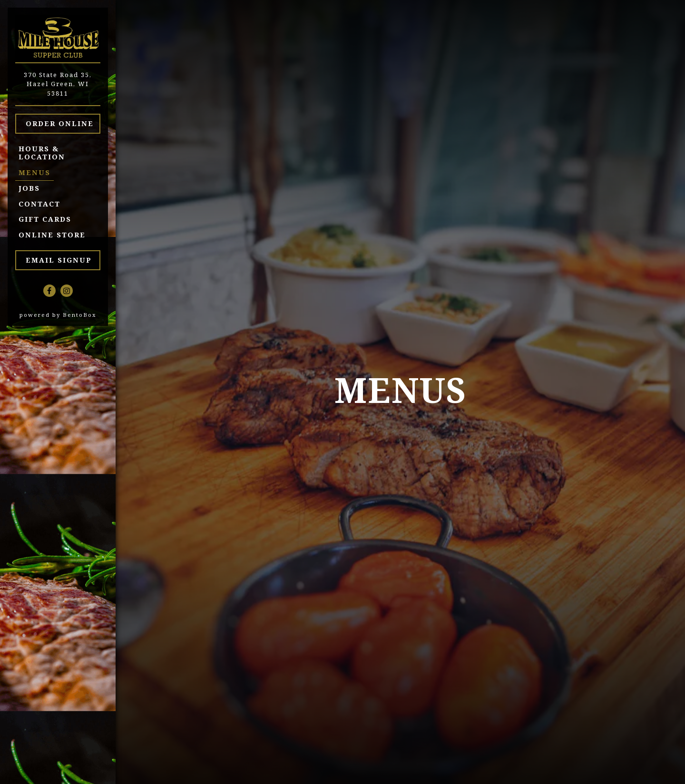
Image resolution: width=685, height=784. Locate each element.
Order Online (63, 123)
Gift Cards (47, 219)
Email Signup (59, 260)
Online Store (54, 235)
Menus (34, 172)
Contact (39, 204)
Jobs (29, 188)
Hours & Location (42, 153)
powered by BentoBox (68, 314)
